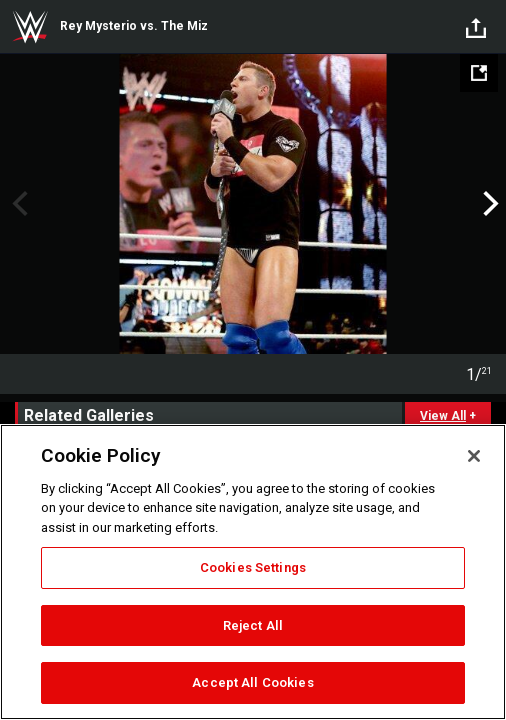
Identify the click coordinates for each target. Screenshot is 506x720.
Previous (17, 204)
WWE (30, 27)
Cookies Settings (253, 567)
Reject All (253, 625)
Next (488, 204)
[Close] (474, 456)
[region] (253, 572)
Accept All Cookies (252, 682)
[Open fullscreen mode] (479, 73)
